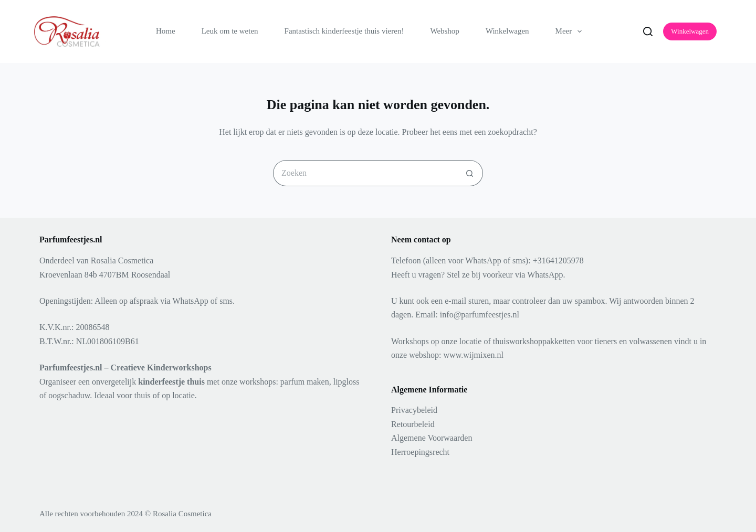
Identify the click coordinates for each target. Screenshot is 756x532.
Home (166, 31)
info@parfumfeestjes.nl (480, 315)
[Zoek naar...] (365, 173)
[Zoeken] (648, 31)
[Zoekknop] (470, 173)
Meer (571, 31)
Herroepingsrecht (420, 452)
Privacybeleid (414, 410)
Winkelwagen (507, 31)
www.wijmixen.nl (474, 355)
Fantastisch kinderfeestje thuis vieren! (344, 31)
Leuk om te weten (230, 31)
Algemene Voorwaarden (432, 438)
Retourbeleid (413, 424)
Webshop (444, 31)
